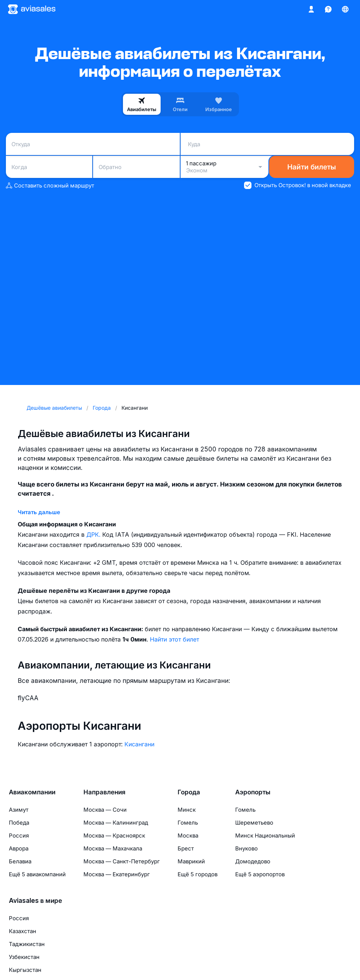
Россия (19, 835)
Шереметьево (254, 823)
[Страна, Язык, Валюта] (345, 9)
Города (189, 792)
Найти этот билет (174, 639)
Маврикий (191, 861)
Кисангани (139, 744)
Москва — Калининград (116, 823)
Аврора (19, 848)
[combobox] (93, 144)
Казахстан (23, 931)
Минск (187, 810)
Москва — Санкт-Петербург (122, 861)
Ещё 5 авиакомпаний (37, 874)
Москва (188, 835)
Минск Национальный (265, 835)
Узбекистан (24, 957)
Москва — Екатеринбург (117, 874)
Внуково (246, 848)
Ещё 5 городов (198, 874)
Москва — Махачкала (113, 848)
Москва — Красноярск (114, 835)
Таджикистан (27, 944)
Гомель (188, 823)
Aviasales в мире (35, 901)
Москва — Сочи (105, 810)
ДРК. (94, 534)
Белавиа (20, 861)
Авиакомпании (32, 792)
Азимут (19, 810)
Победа (19, 823)
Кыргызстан (25, 970)
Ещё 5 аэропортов (260, 874)
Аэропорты (253, 792)
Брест (186, 848)
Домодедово (253, 861)
